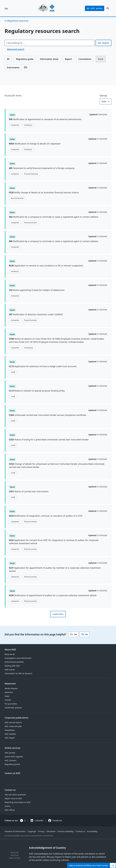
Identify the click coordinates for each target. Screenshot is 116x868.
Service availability (66, 831)
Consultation (85, 59)
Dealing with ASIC (12, 666)
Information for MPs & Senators (18, 673)
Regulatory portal (12, 764)
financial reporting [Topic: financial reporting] (31, 174)
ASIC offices (10, 810)
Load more (58, 614)
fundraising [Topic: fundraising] (29, 348)
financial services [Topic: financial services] (17, 198)
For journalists (11, 704)
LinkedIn (39, 820)
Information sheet (49, 59)
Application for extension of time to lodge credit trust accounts (43, 366)
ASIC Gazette (10, 734)
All (8, 59)
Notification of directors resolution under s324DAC (36, 314)
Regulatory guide (25, 59)
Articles (8, 700)
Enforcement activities (14, 662)
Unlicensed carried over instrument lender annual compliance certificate (47, 415)
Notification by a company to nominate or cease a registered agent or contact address (54, 217)
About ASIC (10, 650)
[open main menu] (6, 8)
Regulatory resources (18, 21)
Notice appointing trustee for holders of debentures (37, 290)
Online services (12, 748)
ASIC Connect (10, 760)
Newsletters (10, 730)
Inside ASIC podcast (13, 708)
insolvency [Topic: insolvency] (28, 125)
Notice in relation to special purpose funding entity (37, 391)
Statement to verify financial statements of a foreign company (42, 168)
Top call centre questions (15, 795)
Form (101, 59)
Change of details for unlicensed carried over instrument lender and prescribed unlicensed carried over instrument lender (57, 466)
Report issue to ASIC (13, 798)
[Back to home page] (46, 8)
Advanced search (16, 49)
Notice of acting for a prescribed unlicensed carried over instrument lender (49, 440)
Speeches (9, 692)
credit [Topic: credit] (13, 372)
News (7, 696)
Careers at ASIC (13, 773)
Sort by (103, 96)
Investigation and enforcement (18, 658)
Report (69, 59)
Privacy (41, 831)
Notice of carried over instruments (29, 491)
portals (95, 8)
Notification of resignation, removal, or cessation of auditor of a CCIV (46, 516)
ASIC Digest (10, 738)
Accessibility (92, 831)
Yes (74, 634)
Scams (7, 806)
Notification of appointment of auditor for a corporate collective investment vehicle (53, 595)
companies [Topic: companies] (15, 125)
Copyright (32, 831)
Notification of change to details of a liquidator (35, 144)
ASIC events (10, 670)
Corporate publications (16, 718)
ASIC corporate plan (13, 726)
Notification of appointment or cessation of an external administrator (45, 119)
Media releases (11, 688)
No (84, 634)
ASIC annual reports (13, 722)
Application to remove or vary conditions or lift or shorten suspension (46, 266)
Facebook (57, 820)
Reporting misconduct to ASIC (18, 802)
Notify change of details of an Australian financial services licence (44, 193)
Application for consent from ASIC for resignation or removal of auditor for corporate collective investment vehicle (54, 542)
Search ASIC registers (14, 757)
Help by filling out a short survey (88, 865)
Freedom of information (15, 831)
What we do (10, 654)
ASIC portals (10, 753)
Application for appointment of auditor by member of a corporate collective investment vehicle (55, 569)
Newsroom (10, 684)
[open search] (108, 8)
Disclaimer (51, 831)
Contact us (10, 790)
